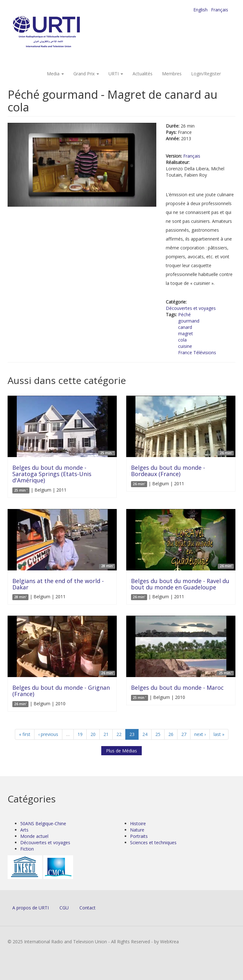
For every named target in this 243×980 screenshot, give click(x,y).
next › (200, 734)
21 (106, 734)
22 (119, 734)
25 (158, 734)
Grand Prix (86, 74)
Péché (184, 314)
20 (93, 734)
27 (184, 734)
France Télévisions (197, 352)
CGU (64, 908)
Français (220, 10)
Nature (137, 830)
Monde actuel (34, 836)
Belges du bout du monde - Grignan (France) (61, 691)
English (200, 10)
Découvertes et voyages (191, 308)
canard (185, 327)
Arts (24, 830)
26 (171, 734)
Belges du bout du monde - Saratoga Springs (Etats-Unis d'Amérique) (52, 474)
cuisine (185, 346)
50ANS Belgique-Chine (43, 823)
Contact (87, 908)
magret (186, 333)
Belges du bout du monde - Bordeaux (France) (168, 471)
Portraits (139, 836)
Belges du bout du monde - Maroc (177, 688)
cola (182, 340)
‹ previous (48, 734)
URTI (116, 74)
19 (80, 734)
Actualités (143, 74)
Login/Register (206, 74)
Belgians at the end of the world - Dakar (58, 584)
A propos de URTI (31, 908)
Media (55, 74)
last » (219, 734)
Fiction (27, 849)
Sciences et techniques (153, 842)
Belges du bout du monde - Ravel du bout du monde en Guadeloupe (180, 584)
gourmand (189, 321)
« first (25, 734)
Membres (172, 74)
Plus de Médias (121, 751)
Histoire (138, 823)
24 (145, 734)
